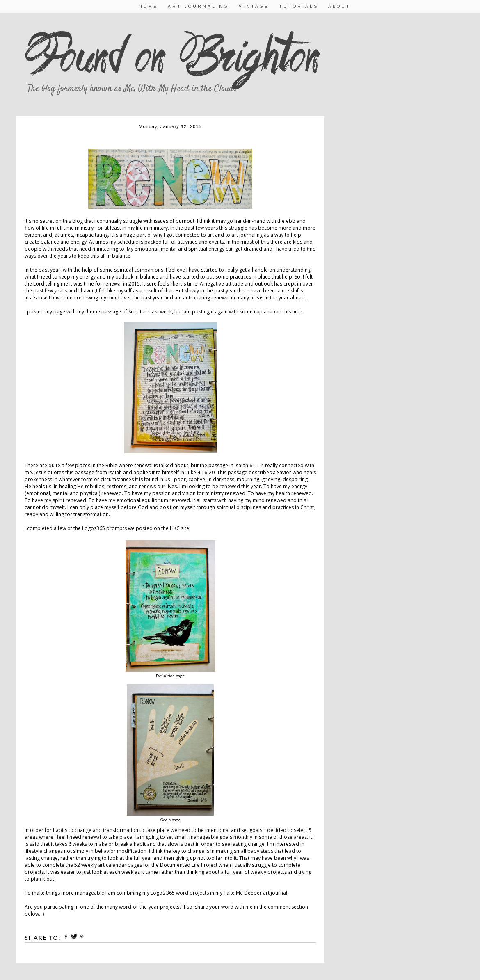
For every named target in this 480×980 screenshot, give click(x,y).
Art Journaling (198, 6)
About (339, 6)
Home (148, 6)
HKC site (179, 528)
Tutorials (299, 6)
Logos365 (94, 528)
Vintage (254, 6)
